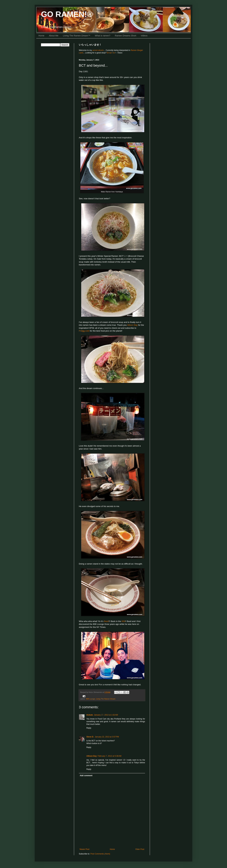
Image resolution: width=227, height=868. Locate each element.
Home (41, 36)
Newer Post (84, 849)
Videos (144, 36)
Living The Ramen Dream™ (77, 36)
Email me (111, 53)
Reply (89, 728)
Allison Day (132, 325)
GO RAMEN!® (67, 14)
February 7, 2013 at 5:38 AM (109, 756)
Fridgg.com (84, 331)
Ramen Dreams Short (126, 36)
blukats (90, 715)
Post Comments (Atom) (100, 854)
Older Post (140, 849)
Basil (106, 621)
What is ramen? (103, 36)
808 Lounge (91, 699)
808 (123, 621)
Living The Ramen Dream (106, 699)
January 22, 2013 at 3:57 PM (107, 737)
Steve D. (90, 737)
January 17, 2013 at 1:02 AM (106, 715)
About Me (54, 36)
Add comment (86, 776)
